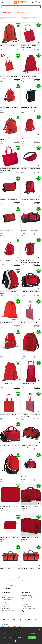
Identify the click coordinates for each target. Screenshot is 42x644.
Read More (19, 635)
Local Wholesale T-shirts (8, 611)
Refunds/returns (6, 604)
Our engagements (6, 608)
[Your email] (17, 586)
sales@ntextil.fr (26, 600)
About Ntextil (5, 595)
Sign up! (9, 589)
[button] (32, 2)
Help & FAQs (5, 606)
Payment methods (6, 600)
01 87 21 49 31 (26, 604)
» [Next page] (24, 577)
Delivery (4, 602)
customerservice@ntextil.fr (29, 597)
